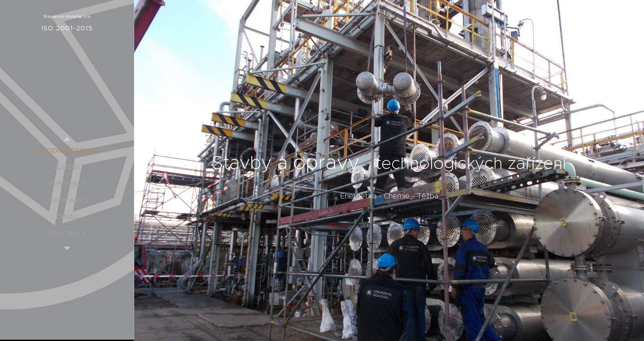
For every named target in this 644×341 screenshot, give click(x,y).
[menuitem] (67, 150)
